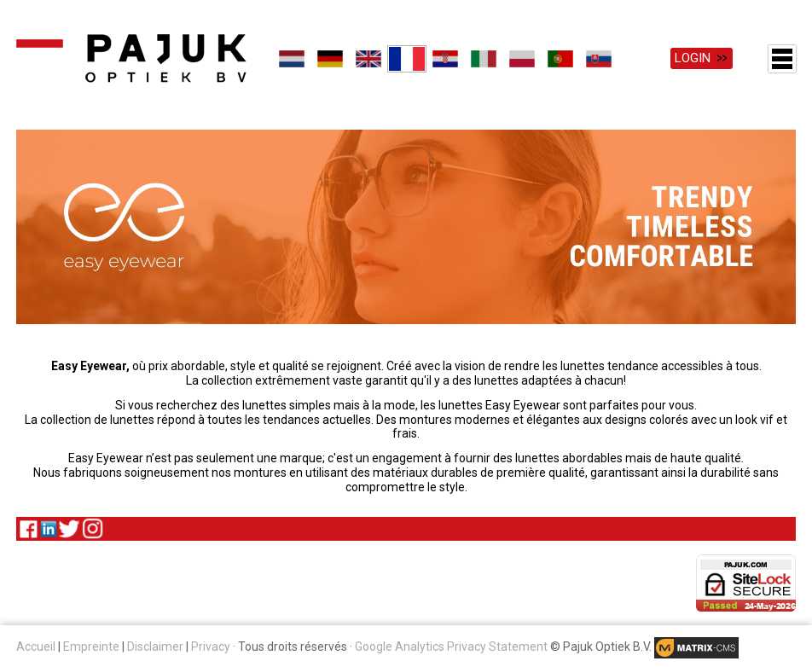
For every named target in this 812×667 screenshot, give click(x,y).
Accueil (36, 647)
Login (693, 58)
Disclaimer (155, 647)
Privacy (211, 647)
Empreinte (91, 647)
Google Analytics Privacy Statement (451, 647)
